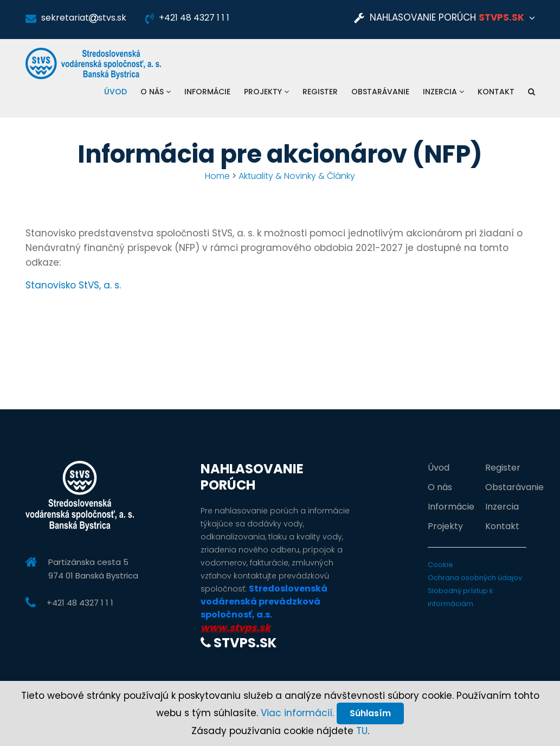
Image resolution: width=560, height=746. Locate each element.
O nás (156, 92)
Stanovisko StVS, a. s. (73, 285)
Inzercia (443, 92)
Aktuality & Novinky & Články (297, 176)
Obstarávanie (380, 92)
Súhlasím (370, 713)
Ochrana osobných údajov (475, 578)
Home (217, 176)
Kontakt (496, 92)
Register (320, 92)
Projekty (266, 92)
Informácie (207, 92)
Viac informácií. (297, 712)
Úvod (115, 92)
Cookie (440, 565)
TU (362, 731)
